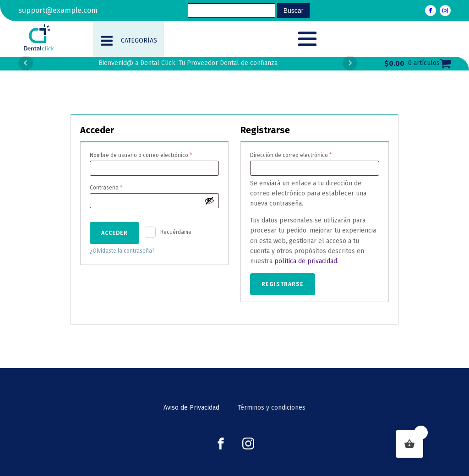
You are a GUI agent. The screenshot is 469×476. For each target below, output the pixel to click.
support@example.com (58, 10)
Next (350, 63)
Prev (26, 63)
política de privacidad (306, 261)
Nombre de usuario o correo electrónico (154, 154)
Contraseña (120, 187)
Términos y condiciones (272, 408)
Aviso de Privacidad (191, 408)
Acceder (115, 233)
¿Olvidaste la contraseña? (122, 251)
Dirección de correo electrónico (305, 154)
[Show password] (209, 200)
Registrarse (283, 284)
